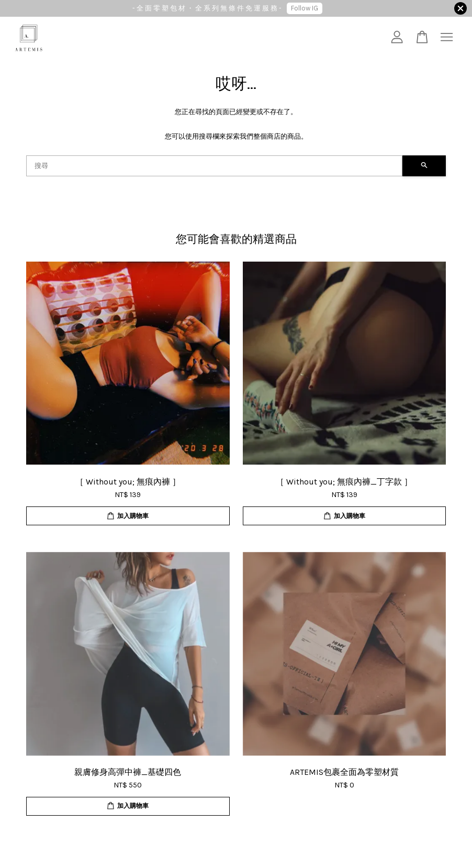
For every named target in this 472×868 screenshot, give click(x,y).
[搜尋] (214, 166)
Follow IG (305, 8)
